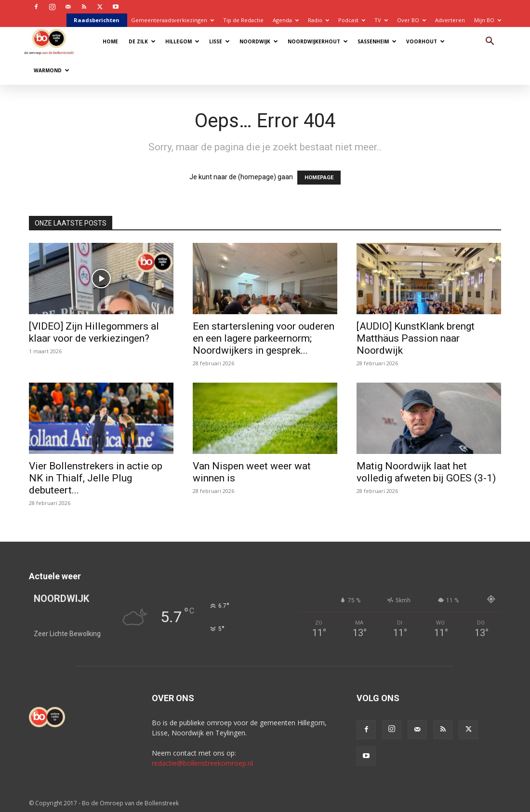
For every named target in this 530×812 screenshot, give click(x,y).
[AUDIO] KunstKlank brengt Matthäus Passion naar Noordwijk (416, 338)
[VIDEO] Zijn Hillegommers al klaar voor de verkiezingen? (94, 332)
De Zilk (142, 41)
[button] (490, 42)
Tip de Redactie (243, 20)
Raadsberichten (97, 20)
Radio (318, 20)
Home (110, 41)
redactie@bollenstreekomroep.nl (202, 763)
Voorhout (425, 41)
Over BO (411, 20)
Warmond (52, 70)
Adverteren (450, 20)
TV (381, 20)
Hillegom (182, 41)
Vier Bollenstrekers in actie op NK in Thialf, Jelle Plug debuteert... (96, 478)
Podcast (352, 20)
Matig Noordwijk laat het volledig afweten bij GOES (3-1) (426, 472)
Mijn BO (488, 20)
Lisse (219, 41)
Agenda (286, 20)
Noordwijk (259, 41)
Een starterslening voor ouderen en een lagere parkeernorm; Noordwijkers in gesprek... (264, 338)
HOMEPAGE (319, 178)
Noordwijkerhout (318, 41)
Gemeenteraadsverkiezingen (172, 20)
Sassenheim (377, 41)
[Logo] (54, 41)
